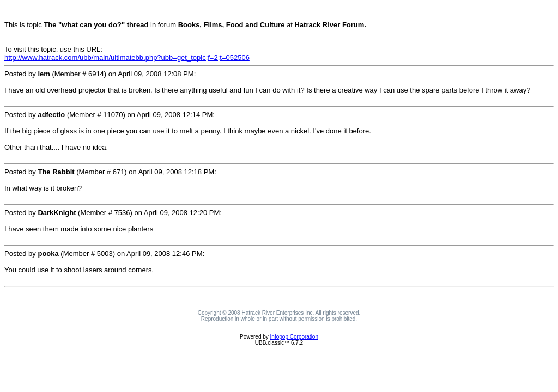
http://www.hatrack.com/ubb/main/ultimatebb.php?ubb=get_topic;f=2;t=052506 (127, 57)
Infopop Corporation (294, 337)
